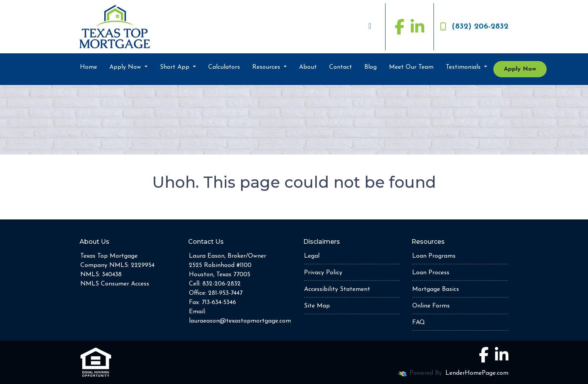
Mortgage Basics (436, 289)
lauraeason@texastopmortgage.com (240, 321)
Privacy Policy (323, 273)
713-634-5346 (219, 302)
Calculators (224, 67)
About (308, 67)
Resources (267, 67)
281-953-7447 (225, 293)
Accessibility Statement (337, 289)
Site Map (317, 306)
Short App (176, 67)
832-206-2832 (222, 284)
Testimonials (464, 67)
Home (88, 67)
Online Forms (431, 306)
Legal (312, 256)
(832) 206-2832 (474, 27)
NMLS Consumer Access (115, 284)
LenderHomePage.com (477, 373)
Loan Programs (434, 256)
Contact (341, 67)
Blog (370, 67)
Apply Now (126, 67)
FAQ (419, 323)
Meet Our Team (411, 67)
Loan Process (431, 273)
